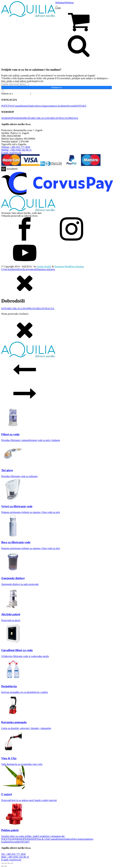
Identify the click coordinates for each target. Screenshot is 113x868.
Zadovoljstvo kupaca (39, 106)
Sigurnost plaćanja (46, 269)
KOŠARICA (32, 118)
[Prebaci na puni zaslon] (6, 863)
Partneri (25, 106)
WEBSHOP (7, 118)
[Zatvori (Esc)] (12, 863)
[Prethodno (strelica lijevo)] (2, 866)
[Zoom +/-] (2, 863)
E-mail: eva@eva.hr (11, 860)
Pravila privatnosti (27, 269)
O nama (17, 106)
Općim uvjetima (22, 94)
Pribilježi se (56, 87)
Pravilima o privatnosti (43, 94)
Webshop (60, 3)
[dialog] (56, 293)
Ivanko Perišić (44, 266)
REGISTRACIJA (60, 118)
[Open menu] (56, 6)
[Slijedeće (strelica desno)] (6, 866)
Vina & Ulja (42, 839)
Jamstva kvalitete (58, 106)
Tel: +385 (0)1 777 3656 (13, 854)
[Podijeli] (9, 863)
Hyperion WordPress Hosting (69, 266)
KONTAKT (81, 106)
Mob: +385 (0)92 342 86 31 (15, 857)
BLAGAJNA (44, 118)
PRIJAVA (73, 118)
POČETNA (7, 106)
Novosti (71, 106)
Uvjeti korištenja (10, 269)
